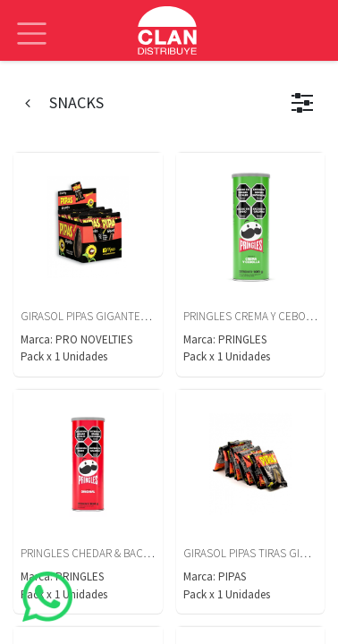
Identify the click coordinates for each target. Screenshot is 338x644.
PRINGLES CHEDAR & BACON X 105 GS (111, 553)
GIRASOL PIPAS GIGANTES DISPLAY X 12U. (120, 316)
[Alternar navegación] (32, 20)
